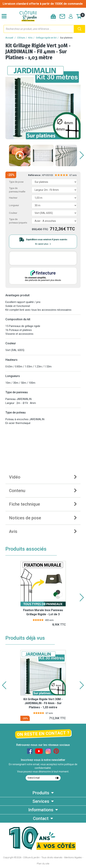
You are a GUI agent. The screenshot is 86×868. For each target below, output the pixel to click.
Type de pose (16, 182)
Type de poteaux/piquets (18, 221)
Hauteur (13, 198)
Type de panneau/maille (17, 190)
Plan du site (43, 864)
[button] (82, 155)
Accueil (9, 38)
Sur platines (66, 38)
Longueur (14, 205)
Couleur (13, 213)
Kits (30, 38)
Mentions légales (73, 857)
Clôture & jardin (31, 857)
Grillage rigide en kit (46, 38)
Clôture (21, 38)
